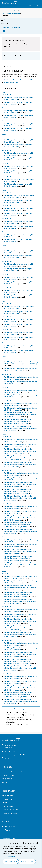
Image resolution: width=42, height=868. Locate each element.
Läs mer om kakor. (9, 856)
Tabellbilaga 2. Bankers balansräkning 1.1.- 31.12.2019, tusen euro (18, 201)
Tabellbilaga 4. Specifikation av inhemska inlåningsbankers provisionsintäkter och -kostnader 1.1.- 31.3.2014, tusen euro (18, 695)
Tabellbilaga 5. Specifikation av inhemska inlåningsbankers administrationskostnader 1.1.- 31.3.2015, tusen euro (20, 565)
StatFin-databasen (8, 796)
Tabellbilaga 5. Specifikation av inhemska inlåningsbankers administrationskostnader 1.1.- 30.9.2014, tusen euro (20, 635)
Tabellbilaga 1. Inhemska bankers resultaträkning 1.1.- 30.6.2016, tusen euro (21, 391)
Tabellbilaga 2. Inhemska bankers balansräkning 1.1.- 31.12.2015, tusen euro (20, 445)
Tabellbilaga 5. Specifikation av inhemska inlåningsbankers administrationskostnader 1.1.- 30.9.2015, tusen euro (20, 498)
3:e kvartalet (7, 95)
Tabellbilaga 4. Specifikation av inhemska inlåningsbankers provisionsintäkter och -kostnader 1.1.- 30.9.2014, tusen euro (18, 628)
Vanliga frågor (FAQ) (8, 779)
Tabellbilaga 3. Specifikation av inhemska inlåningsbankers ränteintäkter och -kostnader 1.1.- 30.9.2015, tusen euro (20, 484)
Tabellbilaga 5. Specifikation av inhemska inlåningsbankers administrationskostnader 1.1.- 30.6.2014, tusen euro (20, 668)
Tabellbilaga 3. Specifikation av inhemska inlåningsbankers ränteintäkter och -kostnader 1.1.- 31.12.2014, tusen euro (20, 588)
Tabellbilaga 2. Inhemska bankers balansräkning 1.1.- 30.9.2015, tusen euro (20, 479)
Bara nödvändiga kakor (27, 861)
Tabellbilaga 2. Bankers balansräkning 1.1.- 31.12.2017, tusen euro (18, 312)
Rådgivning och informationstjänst (14, 772)
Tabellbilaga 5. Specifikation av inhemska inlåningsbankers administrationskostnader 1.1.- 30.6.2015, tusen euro (20, 531)
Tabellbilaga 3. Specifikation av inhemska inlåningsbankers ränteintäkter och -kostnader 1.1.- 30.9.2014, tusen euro (20, 621)
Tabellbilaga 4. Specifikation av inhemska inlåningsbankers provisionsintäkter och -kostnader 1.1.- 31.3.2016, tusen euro (18, 421)
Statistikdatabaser (8, 799)
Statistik (15, 11)
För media (5, 782)
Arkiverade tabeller (11, 83)
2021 (4, 92)
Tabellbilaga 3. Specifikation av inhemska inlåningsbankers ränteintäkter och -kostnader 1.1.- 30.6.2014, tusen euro (20, 654)
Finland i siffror (7, 803)
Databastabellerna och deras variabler (18, 80)
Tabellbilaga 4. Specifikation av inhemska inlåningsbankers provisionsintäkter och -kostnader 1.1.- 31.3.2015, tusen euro (18, 558)
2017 (4, 301)
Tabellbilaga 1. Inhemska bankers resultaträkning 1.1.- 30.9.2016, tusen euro (21, 378)
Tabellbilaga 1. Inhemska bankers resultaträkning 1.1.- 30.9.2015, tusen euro (21, 474)
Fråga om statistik (8, 775)
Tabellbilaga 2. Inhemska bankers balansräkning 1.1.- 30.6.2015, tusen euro (20, 512)
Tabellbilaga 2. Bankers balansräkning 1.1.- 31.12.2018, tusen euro (18, 257)
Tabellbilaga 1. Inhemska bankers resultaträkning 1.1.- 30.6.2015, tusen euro (21, 507)
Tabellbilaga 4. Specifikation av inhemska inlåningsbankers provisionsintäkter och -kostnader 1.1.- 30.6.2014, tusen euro (18, 661)
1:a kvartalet (7, 121)
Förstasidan (6, 11)
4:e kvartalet (7, 137)
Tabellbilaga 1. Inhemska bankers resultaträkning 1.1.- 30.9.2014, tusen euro (21, 611)
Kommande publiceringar (10, 809)
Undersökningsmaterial (10, 813)
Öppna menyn (7, 20)
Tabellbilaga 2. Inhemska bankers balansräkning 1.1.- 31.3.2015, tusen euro (20, 546)
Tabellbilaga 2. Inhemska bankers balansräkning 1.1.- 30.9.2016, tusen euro (20, 383)
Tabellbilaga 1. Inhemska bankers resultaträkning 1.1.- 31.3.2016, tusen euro (21, 404)
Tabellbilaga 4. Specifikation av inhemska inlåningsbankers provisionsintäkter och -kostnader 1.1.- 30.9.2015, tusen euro (18, 491)
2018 (4, 246)
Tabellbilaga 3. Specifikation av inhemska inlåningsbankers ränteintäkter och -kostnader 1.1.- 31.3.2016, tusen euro (20, 415)
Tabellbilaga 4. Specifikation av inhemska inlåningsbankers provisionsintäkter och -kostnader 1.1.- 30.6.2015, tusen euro (18, 525)
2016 (4, 357)
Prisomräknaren (7, 806)
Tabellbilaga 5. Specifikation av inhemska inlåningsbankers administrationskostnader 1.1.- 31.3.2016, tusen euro (20, 428)
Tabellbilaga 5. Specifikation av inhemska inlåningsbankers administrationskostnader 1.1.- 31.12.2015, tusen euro (20, 465)
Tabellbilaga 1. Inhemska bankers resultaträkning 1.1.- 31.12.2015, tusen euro (21, 441)
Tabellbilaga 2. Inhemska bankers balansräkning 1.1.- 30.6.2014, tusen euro (20, 649)
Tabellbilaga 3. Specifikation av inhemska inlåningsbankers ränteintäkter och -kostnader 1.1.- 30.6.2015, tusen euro (20, 518)
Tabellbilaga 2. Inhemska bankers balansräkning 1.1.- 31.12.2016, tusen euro (20, 370)
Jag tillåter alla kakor (11, 861)
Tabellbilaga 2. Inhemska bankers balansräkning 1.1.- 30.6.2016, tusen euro (20, 396)
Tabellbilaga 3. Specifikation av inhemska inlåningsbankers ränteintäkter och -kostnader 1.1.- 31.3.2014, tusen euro (20, 688)
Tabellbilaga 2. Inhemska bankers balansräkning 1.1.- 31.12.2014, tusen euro (20, 582)
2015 (4, 434)
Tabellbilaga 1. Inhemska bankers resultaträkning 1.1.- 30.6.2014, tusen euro (21, 644)
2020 (4, 135)
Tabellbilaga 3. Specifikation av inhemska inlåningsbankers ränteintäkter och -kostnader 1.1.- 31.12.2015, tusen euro (20, 451)
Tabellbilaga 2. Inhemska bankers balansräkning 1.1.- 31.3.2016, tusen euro (20, 409)
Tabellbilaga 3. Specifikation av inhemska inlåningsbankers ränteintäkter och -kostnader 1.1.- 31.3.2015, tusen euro (20, 551)
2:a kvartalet (7, 108)
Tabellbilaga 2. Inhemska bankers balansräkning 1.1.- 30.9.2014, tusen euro (20, 615)
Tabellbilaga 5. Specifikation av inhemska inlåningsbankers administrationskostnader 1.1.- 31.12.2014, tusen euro (20, 601)
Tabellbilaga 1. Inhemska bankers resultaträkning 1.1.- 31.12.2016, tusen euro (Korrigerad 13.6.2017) (21, 363)
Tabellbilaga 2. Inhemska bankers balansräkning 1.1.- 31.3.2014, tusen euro (20, 682)
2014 (4, 571)
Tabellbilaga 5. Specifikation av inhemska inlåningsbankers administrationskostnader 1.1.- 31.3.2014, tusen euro (20, 701)
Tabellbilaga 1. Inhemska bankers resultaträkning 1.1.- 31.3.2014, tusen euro (21, 677)
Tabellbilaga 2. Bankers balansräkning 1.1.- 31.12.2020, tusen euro (18, 146)
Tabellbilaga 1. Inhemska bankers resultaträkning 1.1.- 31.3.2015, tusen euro (21, 541)
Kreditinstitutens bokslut (11, 13)
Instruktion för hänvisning (15, 709)
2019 (4, 190)
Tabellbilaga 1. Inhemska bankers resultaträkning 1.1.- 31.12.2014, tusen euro (21, 577)
